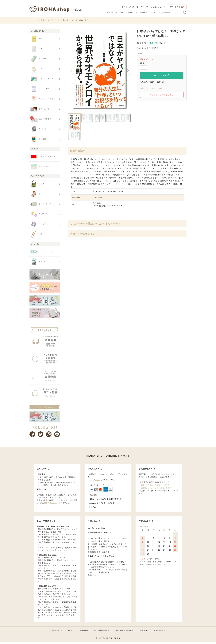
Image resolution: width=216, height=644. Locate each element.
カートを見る (177, 7)
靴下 (36, 194)
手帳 (36, 39)
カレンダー (39, 129)
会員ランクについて (130, 7)
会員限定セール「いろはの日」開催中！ (157, 490)
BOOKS (45, 20)
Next (128, 71)
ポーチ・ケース (40, 204)
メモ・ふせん (40, 89)
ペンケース (39, 59)
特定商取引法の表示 (125, 633)
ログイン (154, 12)
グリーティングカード (43, 99)
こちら (98, 482)
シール (37, 69)
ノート (37, 49)
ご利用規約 (83, 633)
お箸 (36, 234)
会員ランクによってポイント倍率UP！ (156, 487)
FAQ (122, 12)
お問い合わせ (112, 12)
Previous (71, 71)
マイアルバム (40, 167)
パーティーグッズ (41, 252)
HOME (36, 20)
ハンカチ (38, 224)
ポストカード (40, 109)
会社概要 (144, 633)
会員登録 (144, 12)
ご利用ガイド (132, 12)
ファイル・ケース (41, 79)
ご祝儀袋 (38, 139)
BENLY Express (51, 505)
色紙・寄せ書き (40, 119)
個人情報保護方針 (102, 633)
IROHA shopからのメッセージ (152, 7)
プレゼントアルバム (42, 156)
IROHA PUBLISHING (111, 640)
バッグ (37, 184)
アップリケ (39, 214)
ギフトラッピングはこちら (162, 97)
